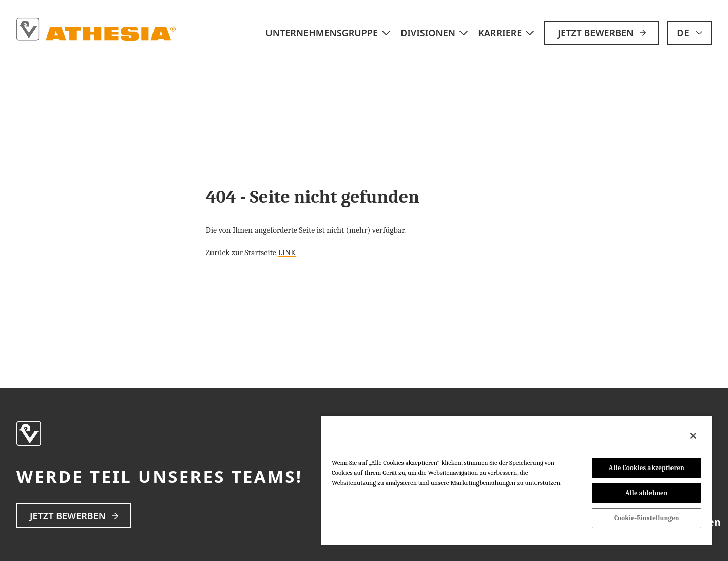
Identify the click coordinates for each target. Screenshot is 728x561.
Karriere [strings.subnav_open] (507, 33)
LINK (287, 253)
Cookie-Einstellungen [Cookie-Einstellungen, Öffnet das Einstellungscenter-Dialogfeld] (647, 518)
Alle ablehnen (647, 493)
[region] (516, 480)
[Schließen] (693, 436)
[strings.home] (97, 30)
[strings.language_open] (689, 33)
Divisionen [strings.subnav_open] (435, 33)
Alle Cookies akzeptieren (647, 468)
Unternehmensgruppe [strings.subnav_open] (329, 33)
